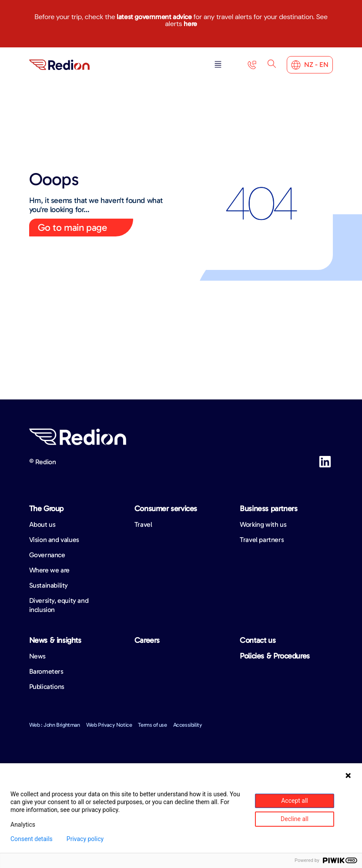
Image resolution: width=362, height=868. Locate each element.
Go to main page (73, 227)
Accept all (295, 801)
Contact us (258, 640)
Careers (147, 640)
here (190, 24)
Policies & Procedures (275, 656)
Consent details (32, 839)
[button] (217, 65)
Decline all (295, 819)
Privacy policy (85, 839)
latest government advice (154, 17)
